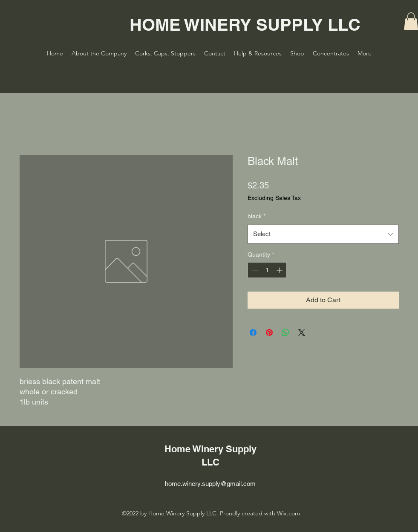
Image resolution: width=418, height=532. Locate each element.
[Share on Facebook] (253, 332)
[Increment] (280, 270)
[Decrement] (254, 270)
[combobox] (323, 234)
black (257, 216)
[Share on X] (302, 332)
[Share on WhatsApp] (285, 332)
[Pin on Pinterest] (269, 332)
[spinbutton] (267, 270)
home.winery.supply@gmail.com (210, 484)
